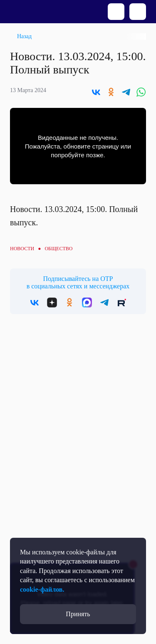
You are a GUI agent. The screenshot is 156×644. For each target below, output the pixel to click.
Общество (58, 249)
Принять (78, 614)
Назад (24, 36)
